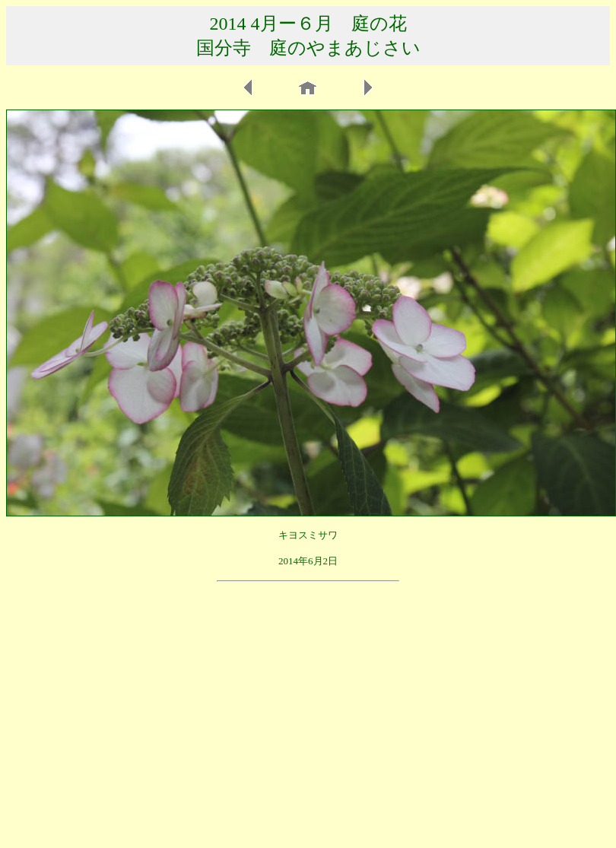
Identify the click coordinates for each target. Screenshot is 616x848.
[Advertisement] (308, 697)
